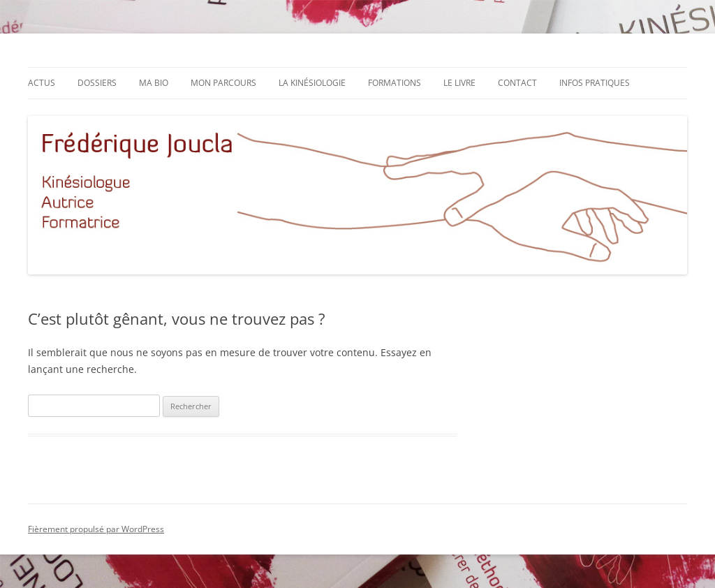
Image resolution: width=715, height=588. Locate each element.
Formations (395, 83)
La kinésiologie (312, 83)
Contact (517, 83)
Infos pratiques (595, 83)
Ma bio (154, 83)
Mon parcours (223, 83)
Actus (42, 83)
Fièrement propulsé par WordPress (96, 529)
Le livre (459, 83)
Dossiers (97, 83)
